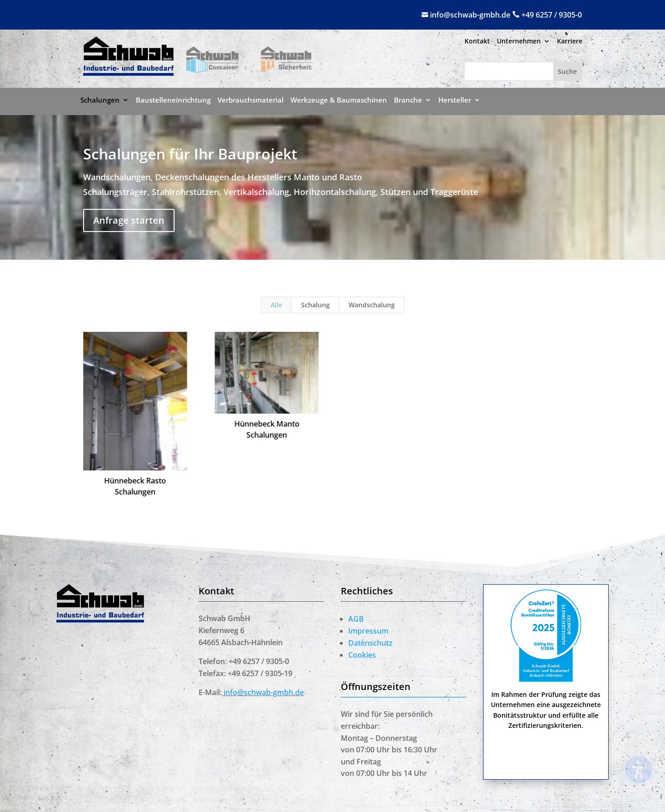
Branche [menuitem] (408, 101)
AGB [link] (356, 619)
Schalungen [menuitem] (100, 101)
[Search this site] (509, 71)
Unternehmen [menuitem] (519, 42)
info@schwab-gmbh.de (471, 15)
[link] (128, 73)
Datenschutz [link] (370, 643)
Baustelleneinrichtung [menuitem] (173, 101)
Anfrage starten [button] (129, 220)
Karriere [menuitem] (570, 42)
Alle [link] (276, 305)
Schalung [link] (315, 305)
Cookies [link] (362, 655)
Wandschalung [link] (372, 305)
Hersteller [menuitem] (455, 101)
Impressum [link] (368, 631)
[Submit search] (567, 71)
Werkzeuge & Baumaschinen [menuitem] (339, 101)
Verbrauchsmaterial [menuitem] (251, 101)
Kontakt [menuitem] (477, 42)
